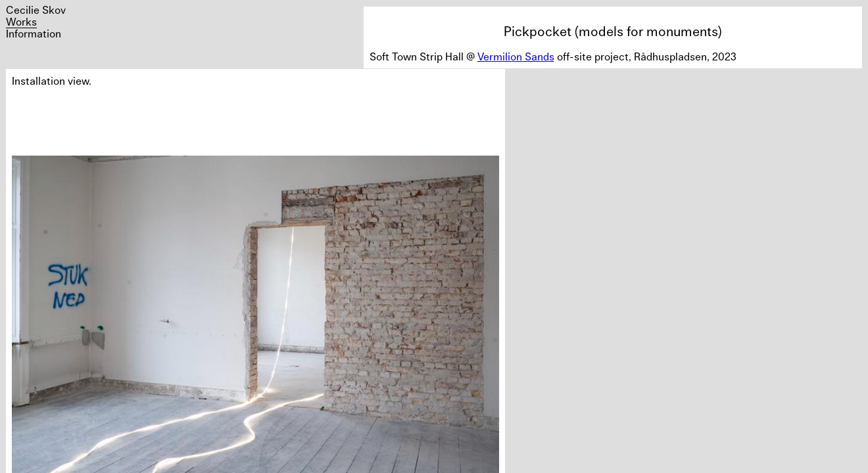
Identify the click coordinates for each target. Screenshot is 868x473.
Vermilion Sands (516, 56)
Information (34, 34)
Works (21, 22)
